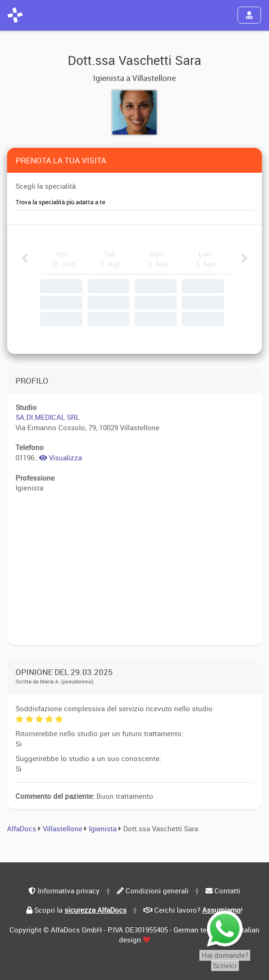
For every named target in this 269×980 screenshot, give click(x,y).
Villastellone (63, 828)
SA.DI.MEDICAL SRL (47, 417)
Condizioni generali (157, 891)
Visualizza (60, 458)
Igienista (104, 828)
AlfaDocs (22, 828)
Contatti (227, 891)
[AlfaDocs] (15, 15)
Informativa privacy (69, 891)
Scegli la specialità (46, 186)
